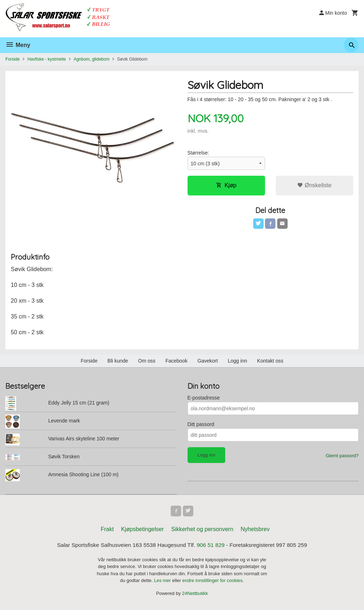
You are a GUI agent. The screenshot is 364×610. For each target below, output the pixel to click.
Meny (18, 45)
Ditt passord (201, 426)
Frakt (107, 531)
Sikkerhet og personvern (202, 531)
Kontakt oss (270, 362)
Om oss (147, 362)
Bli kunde (118, 362)
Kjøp (226, 186)
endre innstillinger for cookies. (213, 583)
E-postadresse (204, 399)
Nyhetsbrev (255, 531)
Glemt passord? (342, 457)
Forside (13, 59)
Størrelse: (198, 153)
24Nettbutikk (195, 596)
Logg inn (237, 362)
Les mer (163, 583)
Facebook (176, 362)
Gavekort (208, 362)
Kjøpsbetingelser (143, 531)
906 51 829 (212, 547)
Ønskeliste (314, 186)
